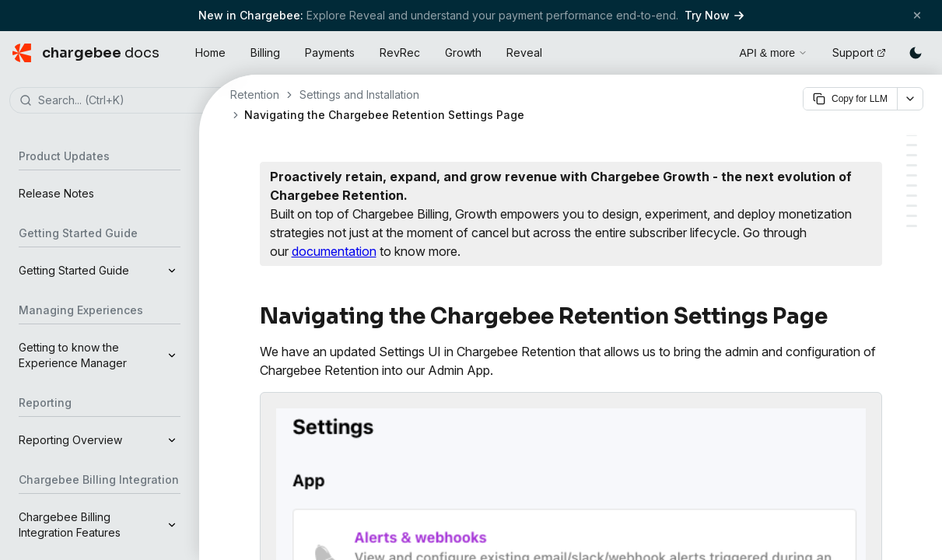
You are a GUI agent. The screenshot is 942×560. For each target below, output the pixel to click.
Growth (463, 52)
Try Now (714, 15)
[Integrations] (912, 155)
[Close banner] (917, 15)
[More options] (910, 99)
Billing (265, 52)
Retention (255, 94)
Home (210, 52)
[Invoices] (912, 216)
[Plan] (912, 206)
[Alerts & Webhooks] (912, 145)
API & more (773, 53)
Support (859, 52)
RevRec (400, 52)
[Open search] (709, 51)
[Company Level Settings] (912, 175)
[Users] (912, 185)
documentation (334, 251)
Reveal (524, 52)
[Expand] (172, 271)
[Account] (912, 196)
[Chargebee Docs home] (86, 53)
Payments (330, 52)
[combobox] (123, 101)
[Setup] (912, 165)
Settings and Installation (359, 94)
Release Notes (56, 193)
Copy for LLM (850, 99)
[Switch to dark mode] (916, 53)
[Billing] (912, 226)
